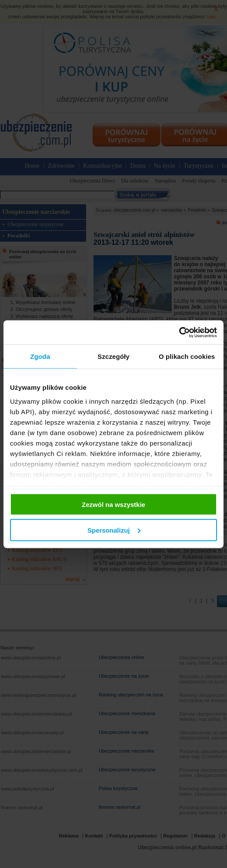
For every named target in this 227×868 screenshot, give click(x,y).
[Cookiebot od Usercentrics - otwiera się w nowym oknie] (179, 332)
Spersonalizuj (114, 530)
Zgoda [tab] (40, 356)
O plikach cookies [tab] (187, 356)
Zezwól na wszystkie (113, 505)
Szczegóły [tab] (113, 356)
